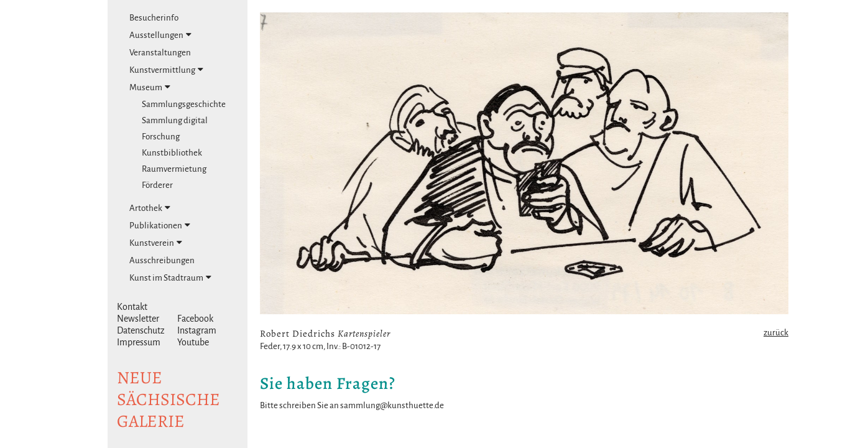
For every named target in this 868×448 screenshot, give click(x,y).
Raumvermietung (174, 169)
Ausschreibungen (162, 260)
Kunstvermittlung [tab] (166, 70)
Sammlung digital (175, 120)
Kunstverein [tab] (156, 243)
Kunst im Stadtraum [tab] (170, 278)
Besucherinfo (154, 18)
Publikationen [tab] (160, 225)
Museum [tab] (150, 87)
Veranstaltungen (160, 53)
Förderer (157, 185)
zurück (776, 333)
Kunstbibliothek (172, 153)
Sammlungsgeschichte (184, 104)
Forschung (161, 137)
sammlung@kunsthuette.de (392, 405)
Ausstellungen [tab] (160, 35)
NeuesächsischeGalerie (169, 399)
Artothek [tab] (150, 208)
